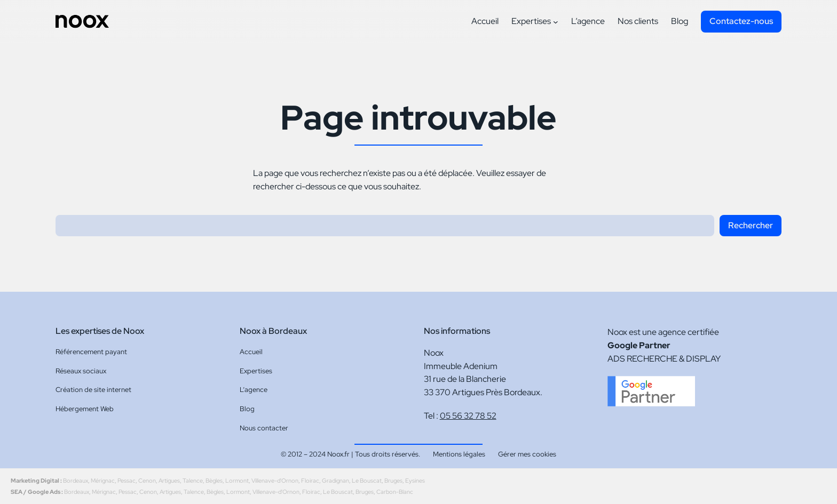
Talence (193, 481)
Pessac (127, 481)
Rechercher (751, 225)
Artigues (169, 481)
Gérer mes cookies (527, 454)
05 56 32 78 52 (468, 416)
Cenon (147, 481)
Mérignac (103, 481)
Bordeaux (76, 481)
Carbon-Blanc (395, 492)
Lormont (237, 481)
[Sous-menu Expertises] (556, 22)
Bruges (393, 481)
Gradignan (335, 481)
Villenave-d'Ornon (275, 481)
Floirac (310, 481)
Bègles (214, 481)
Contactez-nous (741, 21)
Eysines (415, 481)
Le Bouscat (367, 481)
